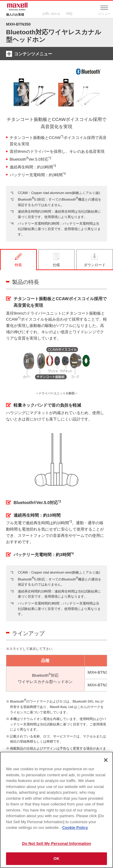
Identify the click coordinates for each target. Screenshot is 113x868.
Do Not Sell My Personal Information (56, 843)
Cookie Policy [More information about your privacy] (75, 828)
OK (57, 859)
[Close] (106, 760)
